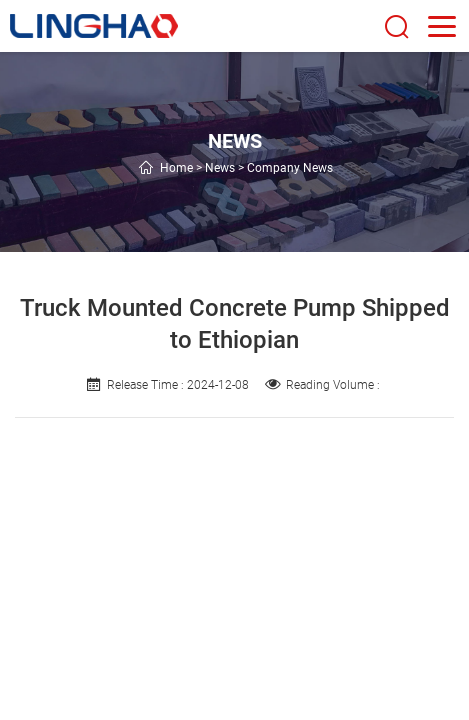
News (220, 168)
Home (176, 168)
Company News (290, 168)
